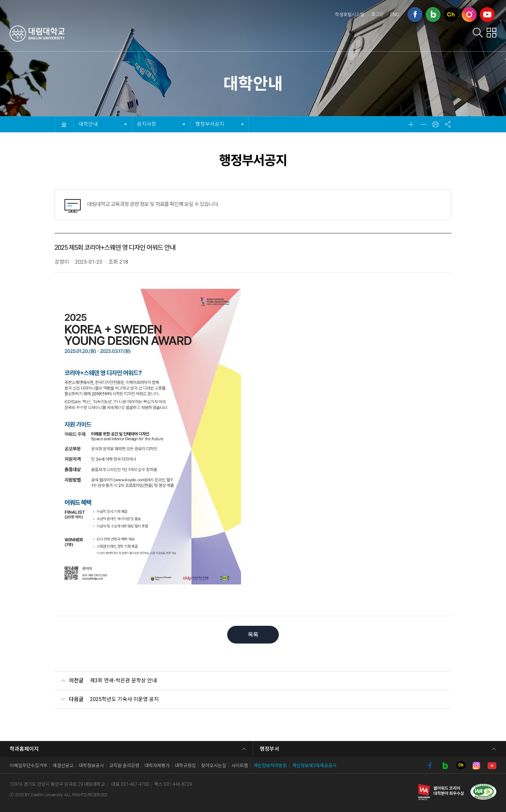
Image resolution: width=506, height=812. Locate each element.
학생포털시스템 (350, 15)
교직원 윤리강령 (124, 766)
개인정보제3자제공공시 (314, 766)
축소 (423, 124)
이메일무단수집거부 (29, 766)
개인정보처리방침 (270, 766)
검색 (478, 33)
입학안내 (275, 34)
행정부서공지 (210, 122)
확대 (411, 124)
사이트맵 (240, 766)
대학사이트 (446, 34)
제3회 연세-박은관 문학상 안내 (123, 680)
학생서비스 (315, 34)
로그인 (377, 14)
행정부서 (269, 749)
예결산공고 (63, 766)
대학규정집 (185, 766)
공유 (448, 124)
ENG (395, 15)
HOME (64, 124)
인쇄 (435, 124)
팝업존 (491, 33)
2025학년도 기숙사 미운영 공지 (124, 699)
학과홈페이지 (24, 749)
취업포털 (405, 34)
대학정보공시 (91, 766)
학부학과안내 (361, 34)
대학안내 (236, 34)
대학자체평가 (157, 766)
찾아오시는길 (214, 766)
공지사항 (148, 122)
